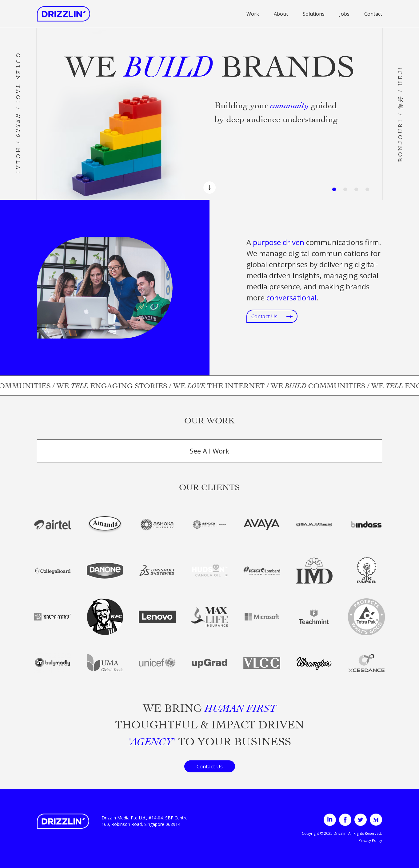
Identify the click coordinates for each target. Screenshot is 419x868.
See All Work (209, 451)
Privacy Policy (370, 840)
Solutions (314, 14)
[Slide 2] (345, 189)
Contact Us (272, 316)
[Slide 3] (356, 189)
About (281, 14)
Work (253, 14)
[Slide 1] (334, 189)
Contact (373, 14)
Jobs (344, 14)
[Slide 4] (367, 189)
